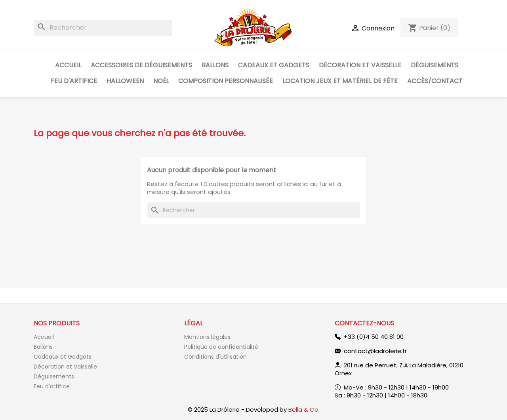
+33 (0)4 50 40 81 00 (374, 337)
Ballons (215, 65)
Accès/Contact (435, 81)
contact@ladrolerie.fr (375, 351)
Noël (161, 81)
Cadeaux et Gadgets (274, 65)
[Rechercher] (103, 28)
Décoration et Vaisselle (360, 65)
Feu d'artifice (74, 81)
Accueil (68, 65)
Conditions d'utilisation (215, 357)
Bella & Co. (304, 410)
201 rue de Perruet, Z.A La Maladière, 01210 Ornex (399, 369)
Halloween (125, 81)
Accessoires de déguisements (141, 65)
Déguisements (435, 65)
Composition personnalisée (226, 81)
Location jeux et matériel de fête (340, 81)
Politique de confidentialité (221, 347)
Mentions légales (207, 337)
